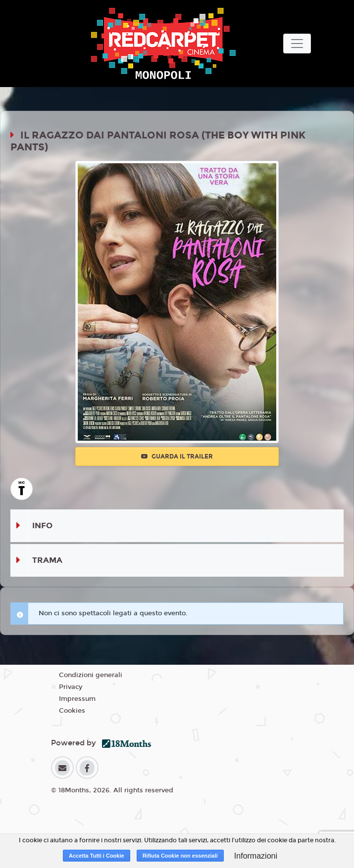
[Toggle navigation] (297, 44)
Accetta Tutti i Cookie (97, 856)
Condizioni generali (91, 675)
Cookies (72, 711)
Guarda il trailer (177, 457)
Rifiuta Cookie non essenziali (180, 856)
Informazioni (256, 856)
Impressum (77, 699)
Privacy (71, 687)
